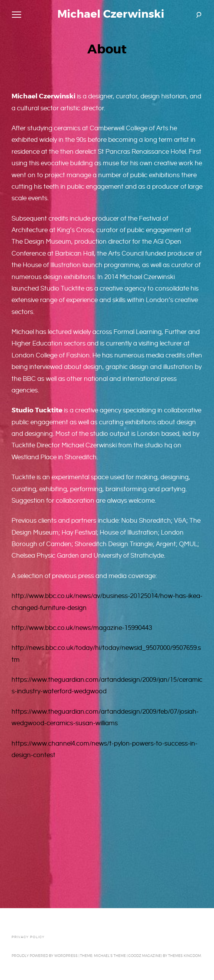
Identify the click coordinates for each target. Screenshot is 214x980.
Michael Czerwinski (111, 14)
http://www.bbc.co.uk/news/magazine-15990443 (82, 628)
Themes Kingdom (185, 956)
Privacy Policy (28, 937)
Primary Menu (15, 16)
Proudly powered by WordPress (45, 956)
